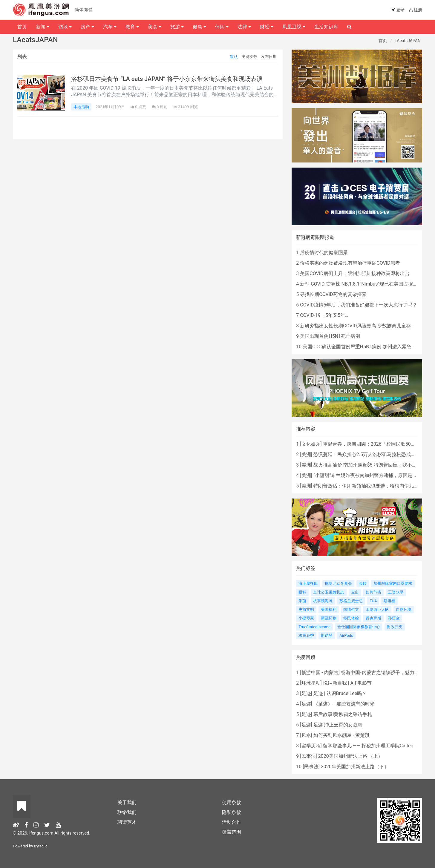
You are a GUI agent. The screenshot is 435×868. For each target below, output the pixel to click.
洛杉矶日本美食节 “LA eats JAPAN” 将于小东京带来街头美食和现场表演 (167, 79)
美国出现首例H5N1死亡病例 (330, 336)
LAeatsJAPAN (408, 41)
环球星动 (311, 683)
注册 (415, 10)
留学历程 (311, 746)
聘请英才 (127, 822)
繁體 (88, 10)
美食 (155, 27)
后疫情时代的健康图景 (324, 253)
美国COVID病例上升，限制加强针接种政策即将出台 (355, 273)
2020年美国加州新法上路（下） (355, 767)
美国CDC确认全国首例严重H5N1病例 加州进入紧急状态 (362, 347)
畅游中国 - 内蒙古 (320, 673)
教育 (132, 27)
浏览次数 (249, 57)
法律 (244, 27)
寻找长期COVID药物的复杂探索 (333, 294)
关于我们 (127, 802)
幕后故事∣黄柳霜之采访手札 (343, 714)
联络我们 (127, 812)
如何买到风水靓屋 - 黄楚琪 (341, 735)
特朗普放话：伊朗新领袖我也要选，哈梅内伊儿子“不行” (372, 486)
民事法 (309, 756)
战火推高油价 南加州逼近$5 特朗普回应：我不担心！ (370, 465)
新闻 (43, 27)
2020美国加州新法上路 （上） (350, 756)
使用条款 (232, 802)
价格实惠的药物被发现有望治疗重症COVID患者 (350, 263)
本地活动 (81, 107)
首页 (383, 41)
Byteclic (41, 846)
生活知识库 (326, 27)
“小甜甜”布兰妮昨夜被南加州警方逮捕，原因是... (365, 475)
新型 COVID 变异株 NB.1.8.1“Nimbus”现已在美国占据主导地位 (366, 284)
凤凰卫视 (294, 27)
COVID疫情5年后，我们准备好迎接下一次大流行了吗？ (358, 305)
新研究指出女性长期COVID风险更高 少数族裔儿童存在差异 (362, 326)
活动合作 (232, 822)
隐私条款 (232, 812)
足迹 (306, 693)
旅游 (177, 27)
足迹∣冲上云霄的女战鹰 (338, 725)
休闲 (222, 27)
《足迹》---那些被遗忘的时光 (344, 704)
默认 (234, 57)
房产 (87, 27)
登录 (398, 10)
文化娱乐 (311, 444)
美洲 (306, 454)
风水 (306, 735)
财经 (267, 27)
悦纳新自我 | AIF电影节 (347, 683)
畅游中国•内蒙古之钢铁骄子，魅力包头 (382, 673)
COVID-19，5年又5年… (324, 315)
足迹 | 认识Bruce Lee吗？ (340, 693)
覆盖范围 (232, 832)
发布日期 (269, 57)
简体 (79, 10)
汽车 (110, 27)
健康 (199, 27)
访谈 (65, 27)
